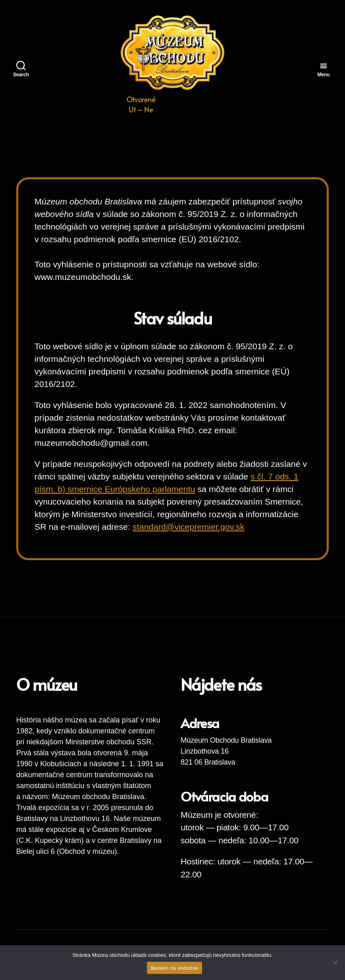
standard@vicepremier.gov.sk (189, 527)
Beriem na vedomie (175, 968)
